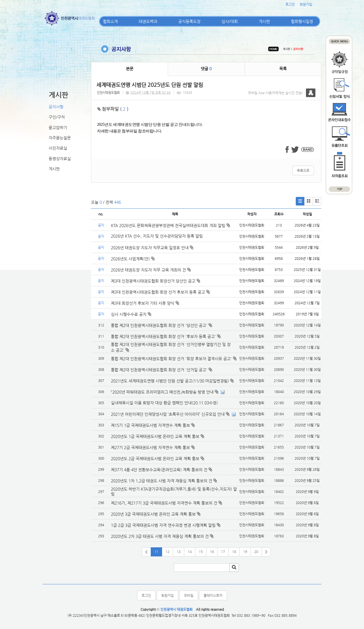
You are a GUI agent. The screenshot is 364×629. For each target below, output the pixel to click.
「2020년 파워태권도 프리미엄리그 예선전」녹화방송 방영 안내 (162, 392)
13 (179, 552)
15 (201, 552)
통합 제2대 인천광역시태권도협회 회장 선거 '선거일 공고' (159, 370)
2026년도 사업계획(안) (133, 259)
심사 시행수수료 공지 (131, 314)
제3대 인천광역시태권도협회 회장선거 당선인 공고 (156, 281)
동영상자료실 (60, 159)
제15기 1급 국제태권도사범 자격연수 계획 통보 (150, 425)
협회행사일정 (302, 21)
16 (212, 552)
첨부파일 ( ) (113, 109)
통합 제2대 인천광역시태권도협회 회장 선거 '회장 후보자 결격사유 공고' (171, 359)
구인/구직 (57, 117)
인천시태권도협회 (108, 93)
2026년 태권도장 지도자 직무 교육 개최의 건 (151, 270)
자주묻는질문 (60, 138)
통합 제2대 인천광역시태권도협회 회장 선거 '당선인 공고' (159, 325)
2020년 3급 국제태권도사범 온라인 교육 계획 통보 (153, 514)
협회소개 (110, 21)
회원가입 (306, 4)
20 (256, 552)
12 (167, 552)
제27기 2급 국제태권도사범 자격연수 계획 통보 (150, 447)
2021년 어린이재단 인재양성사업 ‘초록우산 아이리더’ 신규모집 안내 (168, 414)
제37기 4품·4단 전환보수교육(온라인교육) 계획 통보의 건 (159, 470)
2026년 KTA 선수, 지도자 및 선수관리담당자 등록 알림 (157, 236)
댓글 (206, 69)
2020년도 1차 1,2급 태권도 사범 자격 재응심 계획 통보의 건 (162, 481)
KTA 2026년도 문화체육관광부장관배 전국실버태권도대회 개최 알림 (170, 225)
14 (190, 552)
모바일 (189, 595)
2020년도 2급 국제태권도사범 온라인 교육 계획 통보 (155, 459)
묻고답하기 (58, 128)
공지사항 (56, 107)
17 (223, 552)
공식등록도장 (189, 21)
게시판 (264, 21)
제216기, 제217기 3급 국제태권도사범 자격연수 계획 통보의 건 (164, 503)
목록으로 (303, 170)
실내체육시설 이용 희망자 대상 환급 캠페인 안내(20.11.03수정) (164, 403)
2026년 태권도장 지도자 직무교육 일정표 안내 (152, 248)
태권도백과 (148, 21)
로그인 (290, 4)
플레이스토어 (213, 595)
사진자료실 (58, 148)
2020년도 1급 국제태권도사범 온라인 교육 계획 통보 (155, 436)
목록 (283, 69)
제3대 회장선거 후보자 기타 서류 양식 (145, 303)
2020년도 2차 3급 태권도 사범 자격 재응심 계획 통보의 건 (160, 536)
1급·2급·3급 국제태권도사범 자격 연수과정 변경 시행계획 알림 (163, 525)
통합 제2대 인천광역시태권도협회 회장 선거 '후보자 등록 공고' (163, 336)
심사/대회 (230, 21)
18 (234, 552)
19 (245, 552)
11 (156, 552)
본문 (130, 69)
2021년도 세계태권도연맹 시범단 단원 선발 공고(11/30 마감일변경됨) (170, 381)
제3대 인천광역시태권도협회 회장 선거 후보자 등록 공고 (160, 292)
